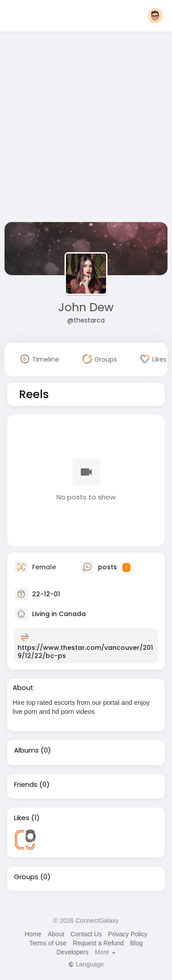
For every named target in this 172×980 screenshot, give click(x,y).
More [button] (105, 952)
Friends (26, 785)
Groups (26, 877)
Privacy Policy (128, 934)
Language (86, 964)
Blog (136, 943)
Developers (72, 952)
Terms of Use (48, 943)
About (56, 934)
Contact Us (86, 934)
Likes (22, 818)
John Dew (86, 307)
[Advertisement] (85, 129)
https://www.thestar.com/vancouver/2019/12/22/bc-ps (85, 652)
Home (33, 934)
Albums (26, 750)
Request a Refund (98, 943)
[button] (155, 16)
